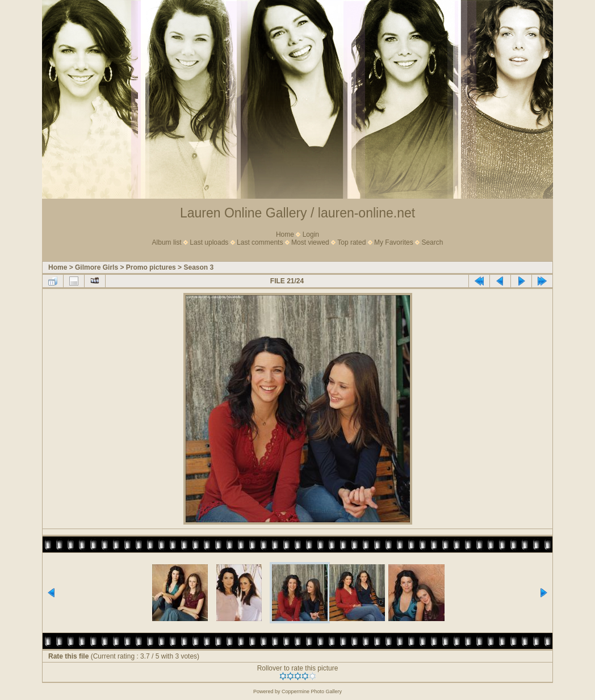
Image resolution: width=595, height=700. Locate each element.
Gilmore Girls (97, 267)
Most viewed (310, 242)
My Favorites (394, 242)
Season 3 (198, 267)
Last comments (260, 242)
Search (432, 242)
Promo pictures (151, 267)
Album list (167, 242)
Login (311, 234)
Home (285, 234)
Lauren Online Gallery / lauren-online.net (297, 213)
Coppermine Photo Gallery (312, 691)
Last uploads (209, 242)
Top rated (351, 242)
